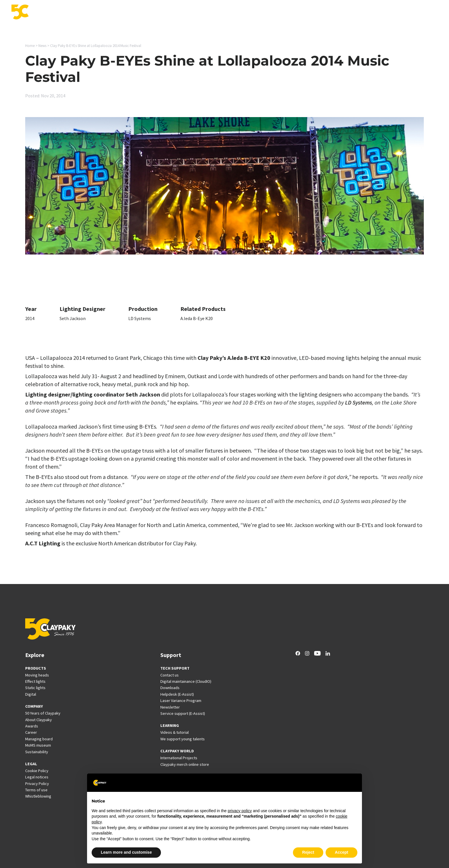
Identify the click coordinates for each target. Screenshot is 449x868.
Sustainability (37, 752)
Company (408, 13)
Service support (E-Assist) (183, 713)
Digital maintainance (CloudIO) (186, 681)
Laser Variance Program (181, 701)
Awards (32, 726)
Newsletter (170, 707)
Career (385, 13)
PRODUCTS (36, 668)
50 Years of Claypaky (43, 713)
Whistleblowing (38, 796)
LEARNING (170, 725)
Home (30, 46)
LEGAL (31, 764)
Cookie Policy (37, 771)
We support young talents (183, 739)
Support (295, 13)
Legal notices (37, 777)
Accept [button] (341, 852)
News (366, 13)
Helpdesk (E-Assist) (177, 694)
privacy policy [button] (240, 811)
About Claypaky (39, 720)
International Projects (332, 13)
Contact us (170, 675)
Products (211, 13)
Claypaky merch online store (185, 764)
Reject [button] (308, 852)
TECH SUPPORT (175, 668)
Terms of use (36, 790)
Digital (31, 694)
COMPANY (34, 706)
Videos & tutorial (175, 732)
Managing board (39, 739)
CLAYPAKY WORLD (177, 751)
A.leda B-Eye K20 (197, 318)
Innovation (269, 13)
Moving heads (37, 675)
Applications (239, 13)
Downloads (170, 688)
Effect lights (35, 681)
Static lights (35, 688)
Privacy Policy (37, 784)
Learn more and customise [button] (126, 852)
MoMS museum (38, 745)
